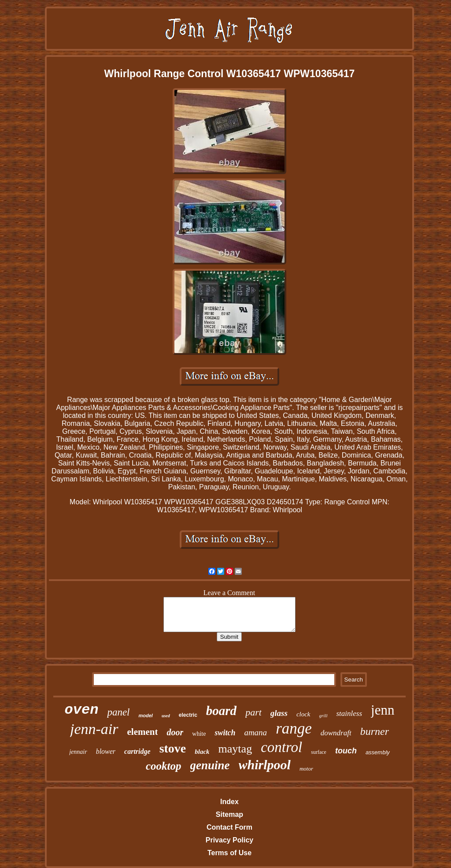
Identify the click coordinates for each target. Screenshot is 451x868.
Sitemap (229, 814)
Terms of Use (229, 853)
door (175, 732)
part (253, 712)
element (143, 732)
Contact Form (229, 827)
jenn (383, 710)
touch (346, 751)
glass (279, 713)
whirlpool (265, 765)
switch (225, 733)
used (166, 716)
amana (255, 732)
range (294, 728)
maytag (235, 749)
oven (82, 710)
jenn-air (94, 729)
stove (173, 748)
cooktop (164, 766)
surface (319, 752)
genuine (210, 765)
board (221, 711)
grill (323, 715)
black (202, 752)
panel (118, 712)
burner (375, 731)
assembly (378, 752)
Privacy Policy (230, 840)
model (145, 715)
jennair (78, 752)
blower (106, 751)
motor (306, 769)
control (281, 747)
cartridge (137, 751)
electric (188, 715)
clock (303, 714)
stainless (349, 713)
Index (229, 802)
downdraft (336, 733)
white (199, 734)
